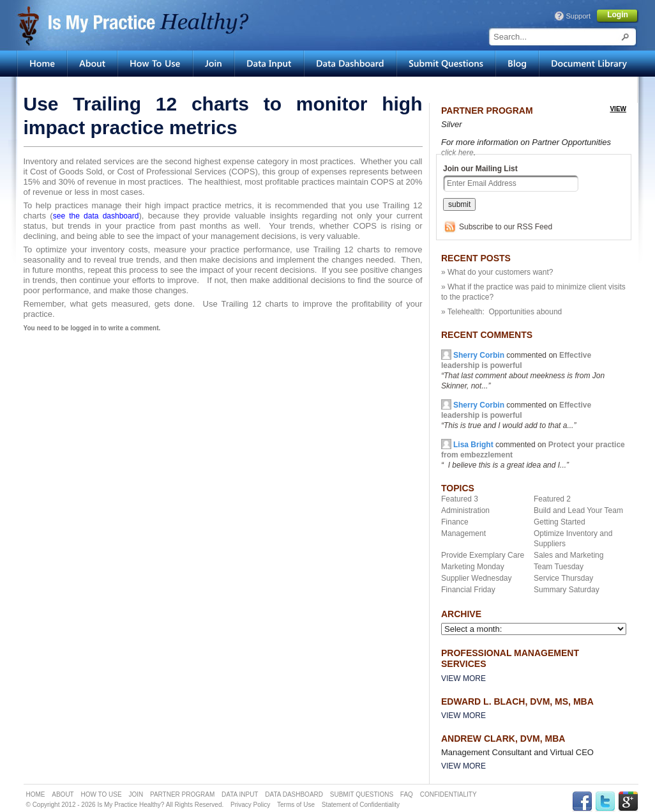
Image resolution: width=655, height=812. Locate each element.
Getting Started (560, 522)
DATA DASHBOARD (294, 794)
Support (578, 16)
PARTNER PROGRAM (182, 794)
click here (457, 153)
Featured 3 (460, 499)
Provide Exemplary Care (483, 555)
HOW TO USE (102, 794)
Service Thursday (563, 578)
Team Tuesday (559, 567)
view (618, 109)
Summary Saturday (567, 590)
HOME (36, 794)
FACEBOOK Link (582, 801)
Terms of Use (296, 805)
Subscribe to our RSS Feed (506, 227)
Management (463, 533)
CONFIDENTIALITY (448, 794)
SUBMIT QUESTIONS (362, 794)
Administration (465, 510)
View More (463, 678)
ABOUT (63, 794)
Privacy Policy (250, 805)
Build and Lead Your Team (578, 510)
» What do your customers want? (497, 272)
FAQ (407, 794)
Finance (455, 522)
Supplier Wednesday (477, 578)
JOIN (136, 794)
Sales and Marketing (568, 555)
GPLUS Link (628, 801)
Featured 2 (552, 499)
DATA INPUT (240, 794)
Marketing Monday (473, 567)
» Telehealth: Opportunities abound (501, 312)
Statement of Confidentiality (361, 805)
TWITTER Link (605, 801)
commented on (516, 415)
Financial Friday (468, 590)
